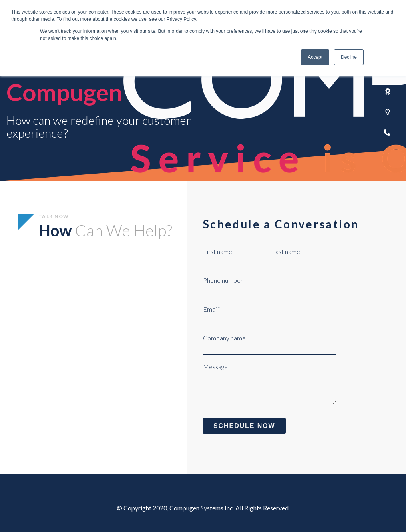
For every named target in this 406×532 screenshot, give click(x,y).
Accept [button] (315, 57)
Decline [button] (349, 57)
